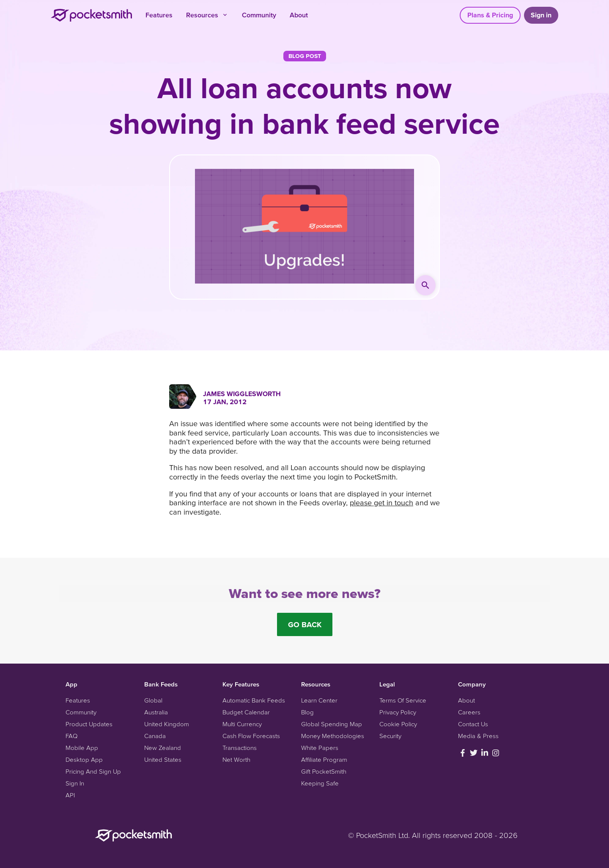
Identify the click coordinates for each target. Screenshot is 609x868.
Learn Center (319, 700)
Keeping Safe (320, 783)
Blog (307, 712)
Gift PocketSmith (324, 771)
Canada (155, 736)
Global (153, 700)
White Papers (320, 748)
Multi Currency (242, 724)
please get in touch (381, 503)
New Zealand (163, 748)
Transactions (240, 748)
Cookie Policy (398, 724)
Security (390, 736)
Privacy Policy (398, 712)
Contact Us (473, 724)
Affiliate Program (324, 759)
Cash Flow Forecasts (251, 736)
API (70, 795)
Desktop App (84, 759)
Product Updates (89, 724)
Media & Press (478, 736)
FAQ (71, 736)
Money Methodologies (333, 736)
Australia (156, 712)
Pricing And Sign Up (93, 771)
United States (163, 759)
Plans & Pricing (490, 15)
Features (159, 15)
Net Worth (236, 759)
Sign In (75, 783)
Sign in (541, 15)
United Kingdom (167, 724)
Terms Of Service (403, 700)
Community (259, 15)
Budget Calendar (246, 712)
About (299, 15)
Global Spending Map (332, 724)
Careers (469, 712)
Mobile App (82, 748)
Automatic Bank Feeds (254, 700)
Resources (207, 15)
